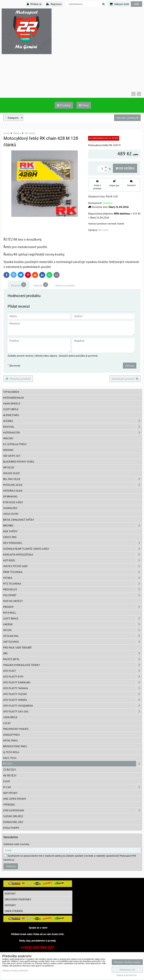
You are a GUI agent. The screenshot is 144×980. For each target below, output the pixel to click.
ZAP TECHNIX (73, 642)
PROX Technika (73, 572)
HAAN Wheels (12, 403)
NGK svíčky (10, 531)
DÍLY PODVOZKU (73, 543)
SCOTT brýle (11, 409)
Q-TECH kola (11, 752)
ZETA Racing (73, 636)
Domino (8, 450)
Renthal (73, 427)
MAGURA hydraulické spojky (73, 665)
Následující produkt (125, 379)
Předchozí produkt (18, 379)
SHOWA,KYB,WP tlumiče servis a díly (73, 549)
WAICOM (8, 438)
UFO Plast (73, 671)
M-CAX (73, 787)
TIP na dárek (11, 392)
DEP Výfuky (10, 793)
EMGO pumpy (11, 828)
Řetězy (73, 764)
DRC (73, 653)
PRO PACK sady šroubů (17, 647)
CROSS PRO (10, 537)
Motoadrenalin (13, 398)
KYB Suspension (73, 810)
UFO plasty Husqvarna (73, 706)
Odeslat (130, 366)
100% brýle (10, 717)
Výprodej (9, 805)
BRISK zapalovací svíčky (19, 520)
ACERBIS (73, 421)
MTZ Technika (73, 584)
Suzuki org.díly (13, 816)
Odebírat (11, 866)
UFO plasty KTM (73, 677)
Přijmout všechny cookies (127, 962)
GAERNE (73, 624)
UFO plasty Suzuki (73, 694)
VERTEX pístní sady (73, 566)
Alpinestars (11, 415)
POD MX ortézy (13, 601)
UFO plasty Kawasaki (73, 682)
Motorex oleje (13, 491)
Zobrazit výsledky (127, 118)
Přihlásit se (34, 4)
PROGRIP (73, 607)
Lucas (7, 723)
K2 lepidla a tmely (15, 444)
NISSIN (73, 630)
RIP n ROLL (10, 613)
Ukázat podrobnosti (126, 975)
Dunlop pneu (11, 735)
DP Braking (10, 496)
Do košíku (125, 168)
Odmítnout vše (127, 970)
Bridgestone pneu (15, 746)
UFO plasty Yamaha (73, 688)
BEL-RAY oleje (73, 479)
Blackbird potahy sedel (19, 462)
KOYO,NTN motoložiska (73, 554)
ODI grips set (12, 456)
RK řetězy (10, 775)
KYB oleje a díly (13, 502)
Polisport (73, 595)
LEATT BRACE (73, 618)
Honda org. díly (13, 822)
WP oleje (9, 467)
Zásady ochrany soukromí (15, 970)
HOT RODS (73, 560)
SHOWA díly (10, 508)
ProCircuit (73, 589)
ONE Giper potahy (15, 799)
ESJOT (7, 781)
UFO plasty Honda (73, 700)
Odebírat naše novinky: (17, 844)
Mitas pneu (10, 740)
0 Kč (137, 4)
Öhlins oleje (12, 473)
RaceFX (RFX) (73, 659)
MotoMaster (73, 432)
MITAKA (73, 578)
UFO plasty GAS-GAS (73, 711)
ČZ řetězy (10, 770)
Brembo (73, 525)
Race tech (10, 758)
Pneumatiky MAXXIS (16, 729)
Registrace (54, 4)
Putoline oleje (73, 485)
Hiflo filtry (11, 514)
